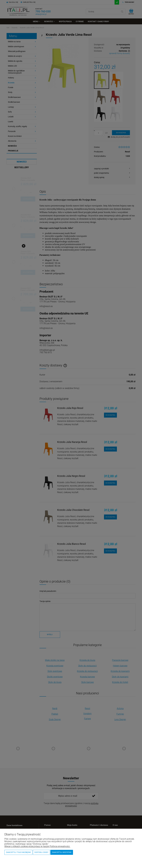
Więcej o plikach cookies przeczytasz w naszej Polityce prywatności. (37, 846)
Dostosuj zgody (41, 852)
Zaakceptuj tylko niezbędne (18, 852)
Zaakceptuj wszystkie (62, 852)
